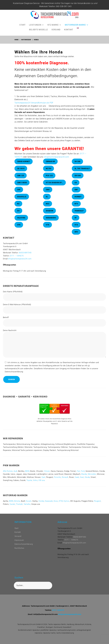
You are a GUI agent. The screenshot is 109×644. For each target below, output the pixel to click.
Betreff (54, 325)
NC (18, 207)
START (22, 28)
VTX (76, 228)
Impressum (19, 540)
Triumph (19, 507)
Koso (56, 504)
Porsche (57, 480)
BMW (27, 474)
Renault (65, 480)
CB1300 (78, 179)
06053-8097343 (25, 256)
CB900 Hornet (24, 165)
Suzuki (12, 507)
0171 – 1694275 (17, 259)
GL (47, 200)
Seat (82, 480)
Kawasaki (49, 504)
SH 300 (77, 165)
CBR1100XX (22, 186)
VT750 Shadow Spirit (55, 186)
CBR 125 (21, 179)
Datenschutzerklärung (24, 544)
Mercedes (92, 477)
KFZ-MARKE (54, 28)
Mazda (84, 477)
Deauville (22, 200)
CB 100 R (21, 172)
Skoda (87, 480)
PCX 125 (49, 179)
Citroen (47, 474)
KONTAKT (69, 33)
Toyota (29, 483)
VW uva (42, 483)
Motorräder (26, 43)
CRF (19, 193)
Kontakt (18, 532)
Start (17, 528)
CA (76, 186)
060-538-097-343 (62, 10)
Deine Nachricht (54, 347)
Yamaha (27, 507)
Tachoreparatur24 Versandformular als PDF (34, 106)
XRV (76, 235)
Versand (18, 536)
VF (76, 221)
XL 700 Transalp (82, 172)
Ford (83, 474)
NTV (76, 207)
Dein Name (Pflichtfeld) (54, 299)
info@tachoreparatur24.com (56, 160)
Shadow (50, 214)
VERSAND (56, 33)
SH (18, 214)
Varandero (51, 221)
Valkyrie (21, 221)
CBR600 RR (50, 165)
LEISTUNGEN (36, 28)
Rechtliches (19, 548)
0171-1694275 (58, 610)
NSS (48, 207)
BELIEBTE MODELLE (38, 33)
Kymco (66, 504)
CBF (76, 193)
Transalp (79, 214)
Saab (77, 480)
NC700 (49, 172)
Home (17, 43)
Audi (15, 474)
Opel (43, 480)
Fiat (78, 474)
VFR (19, 228)
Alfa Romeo (8, 474)
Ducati (29, 504)
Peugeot (97, 504)
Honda (41, 504)
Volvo (35, 483)
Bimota (17, 504)
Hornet (78, 200)
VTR (48, 228)
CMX (48, 193)
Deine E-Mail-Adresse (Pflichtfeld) (54, 312)
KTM (61, 504)
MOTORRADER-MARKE (77, 28)
